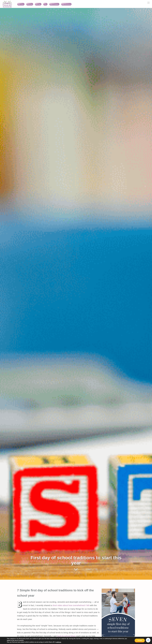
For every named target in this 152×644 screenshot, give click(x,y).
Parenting (30, 4)
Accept (140, 640)
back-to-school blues (66, 636)
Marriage (38, 4)
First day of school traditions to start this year (76, 560)
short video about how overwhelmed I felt (71, 605)
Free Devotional (66, 4)
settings (59, 642)
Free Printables (54, 4)
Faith (45, 4)
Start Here (21, 4)
